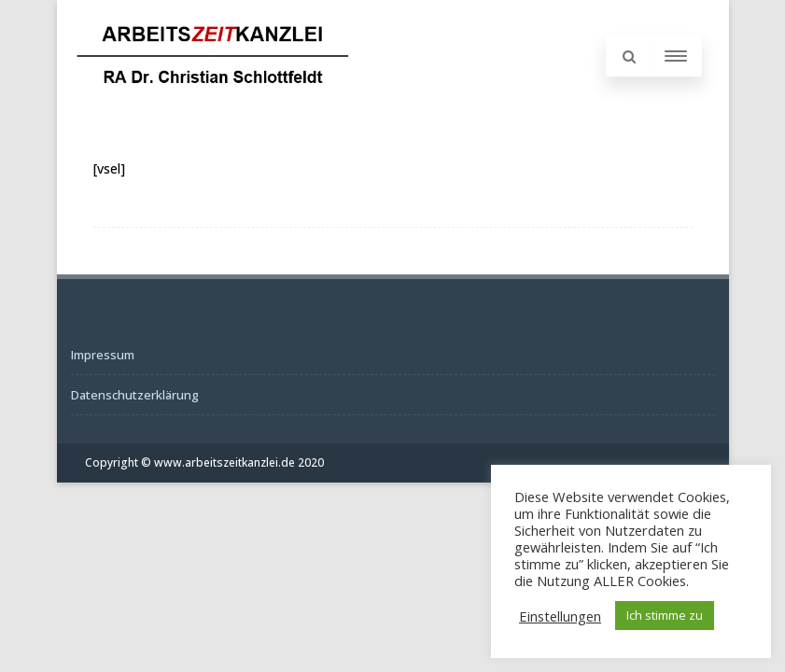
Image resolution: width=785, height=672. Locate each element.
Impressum (103, 355)
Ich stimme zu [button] (665, 615)
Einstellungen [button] (560, 616)
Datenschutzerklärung (135, 395)
